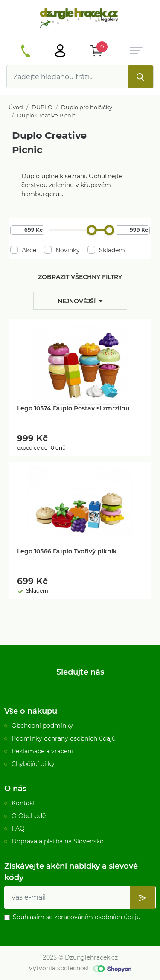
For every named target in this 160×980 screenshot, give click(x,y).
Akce (23, 250)
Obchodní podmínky (42, 726)
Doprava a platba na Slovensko (58, 841)
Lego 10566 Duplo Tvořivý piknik (67, 551)
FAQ (18, 829)
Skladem (106, 250)
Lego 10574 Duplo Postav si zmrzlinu (73, 408)
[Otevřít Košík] (96, 51)
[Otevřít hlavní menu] (60, 51)
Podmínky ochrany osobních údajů (64, 738)
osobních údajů (118, 917)
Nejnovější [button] (77, 301)
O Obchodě (29, 816)
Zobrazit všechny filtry (80, 277)
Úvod (16, 107)
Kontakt (23, 803)
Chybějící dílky (33, 764)
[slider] (92, 230)
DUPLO (42, 107)
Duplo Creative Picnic (46, 115)
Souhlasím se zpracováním (77, 917)
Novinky (62, 250)
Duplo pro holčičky (87, 107)
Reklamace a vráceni (42, 751)
